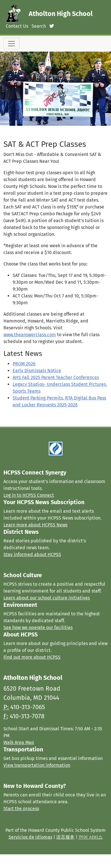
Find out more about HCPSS (32, 657)
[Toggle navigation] (11, 44)
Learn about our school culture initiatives (47, 598)
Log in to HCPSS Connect (29, 495)
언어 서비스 (91, 837)
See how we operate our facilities (38, 627)
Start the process (21, 809)
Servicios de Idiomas (30, 837)
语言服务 (65, 837)
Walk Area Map (19, 742)
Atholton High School (61, 14)
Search (39, 26)
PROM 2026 (24, 364)
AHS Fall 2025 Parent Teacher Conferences (56, 377)
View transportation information (37, 765)
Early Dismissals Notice (37, 371)
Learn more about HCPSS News (35, 525)
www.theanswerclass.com (30, 335)
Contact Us (17, 26)
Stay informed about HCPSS (32, 554)
